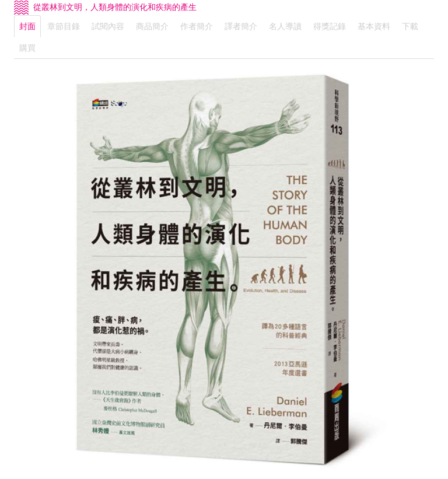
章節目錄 (64, 26)
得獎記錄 (330, 26)
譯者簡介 (241, 26)
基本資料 (374, 26)
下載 (410, 26)
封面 (27, 26)
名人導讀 (285, 26)
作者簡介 (197, 26)
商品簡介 (152, 26)
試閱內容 (108, 26)
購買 (27, 48)
